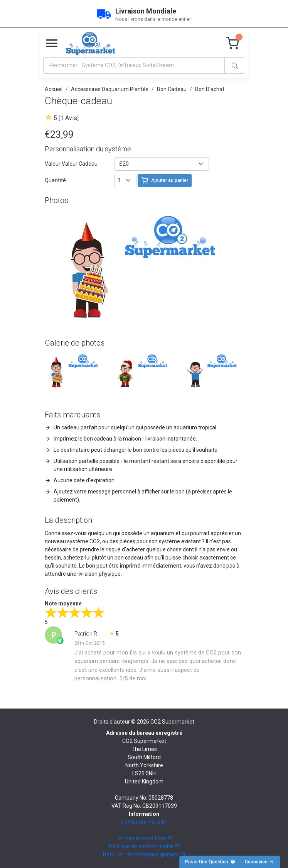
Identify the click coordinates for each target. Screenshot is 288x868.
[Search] (134, 65)
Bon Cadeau (172, 89)
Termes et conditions (144, 838)
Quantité (55, 180)
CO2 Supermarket (172, 722)
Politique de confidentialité (144, 846)
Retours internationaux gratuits (144, 854)
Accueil (54, 89)
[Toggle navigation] (52, 44)
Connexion (260, 862)
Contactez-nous (144, 822)
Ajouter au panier (165, 180)
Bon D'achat (210, 89)
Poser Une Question (210, 862)
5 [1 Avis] (66, 118)
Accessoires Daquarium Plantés (110, 89)
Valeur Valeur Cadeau (71, 164)
